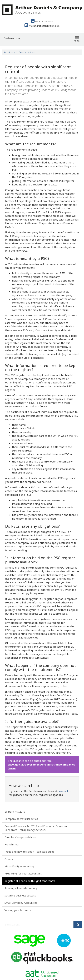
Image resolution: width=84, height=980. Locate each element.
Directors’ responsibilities (20, 837)
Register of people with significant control (30, 881)
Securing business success (20, 895)
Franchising (11, 844)
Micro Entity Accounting (19, 866)
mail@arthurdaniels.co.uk (42, 26)
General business (27, 52)
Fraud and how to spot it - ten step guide (29, 852)
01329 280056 (42, 21)
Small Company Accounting (21, 903)
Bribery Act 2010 (15, 812)
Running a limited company (21, 888)
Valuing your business (18, 910)
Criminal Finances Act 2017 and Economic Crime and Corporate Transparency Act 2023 (36, 828)
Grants (9, 859)
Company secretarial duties (21, 819)
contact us (65, 791)
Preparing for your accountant (23, 873)
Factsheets (9, 52)
